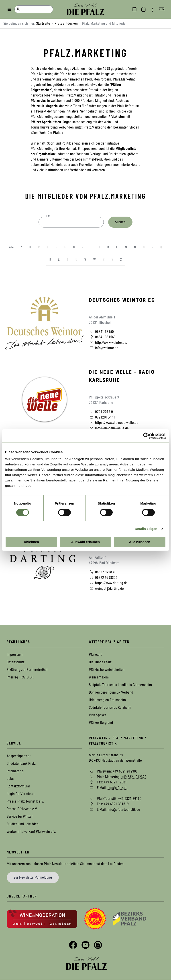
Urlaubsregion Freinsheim (107, 700)
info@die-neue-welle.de (109, 428)
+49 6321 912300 (125, 771)
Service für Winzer (20, 816)
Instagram (98, 945)
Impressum (15, 655)
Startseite (43, 23)
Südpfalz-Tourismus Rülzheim (110, 707)
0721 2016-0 (101, 412)
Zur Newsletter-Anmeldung (33, 877)
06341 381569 (102, 337)
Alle (11, 247)
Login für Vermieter (21, 794)
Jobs (10, 779)
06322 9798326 (103, 578)
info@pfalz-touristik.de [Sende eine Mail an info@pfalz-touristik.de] (124, 809)
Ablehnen (31, 542)
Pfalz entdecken (66, 23)
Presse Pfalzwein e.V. (22, 809)
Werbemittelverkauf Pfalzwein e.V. (31, 832)
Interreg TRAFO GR (20, 677)
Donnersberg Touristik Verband (111, 692)
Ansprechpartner (19, 756)
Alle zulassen (140, 542)
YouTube (85, 945)
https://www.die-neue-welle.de (114, 423)
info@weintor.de (104, 348)
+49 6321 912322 (134, 777)
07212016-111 (102, 417)
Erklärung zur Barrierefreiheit (28, 670)
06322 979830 (102, 572)
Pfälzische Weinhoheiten (107, 670)
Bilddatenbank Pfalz (21, 764)
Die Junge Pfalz (100, 662)
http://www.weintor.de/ (108, 342)
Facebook (73, 945)
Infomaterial (15, 771)
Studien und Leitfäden (23, 824)
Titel (49, 216)
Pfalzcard (96, 655)
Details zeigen (146, 529)
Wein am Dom (99, 677)
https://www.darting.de (108, 583)
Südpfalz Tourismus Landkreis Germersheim (120, 685)
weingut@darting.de (106, 588)
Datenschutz (16, 662)
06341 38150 (101, 332)
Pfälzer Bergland (101, 723)
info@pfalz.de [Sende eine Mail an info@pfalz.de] (117, 788)
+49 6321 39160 (130, 798)
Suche (18, 9)
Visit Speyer (97, 715)
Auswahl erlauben (85, 542)
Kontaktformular (18, 786)
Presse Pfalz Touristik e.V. (25, 801)
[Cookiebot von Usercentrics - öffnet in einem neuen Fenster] (146, 436)
